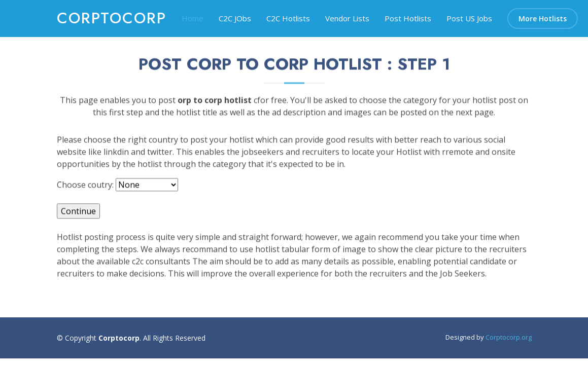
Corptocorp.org (509, 337)
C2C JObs (235, 18)
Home (193, 18)
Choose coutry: (85, 190)
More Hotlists (543, 19)
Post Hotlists (408, 18)
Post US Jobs (469, 18)
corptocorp (112, 18)
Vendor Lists (347, 18)
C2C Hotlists (288, 18)
